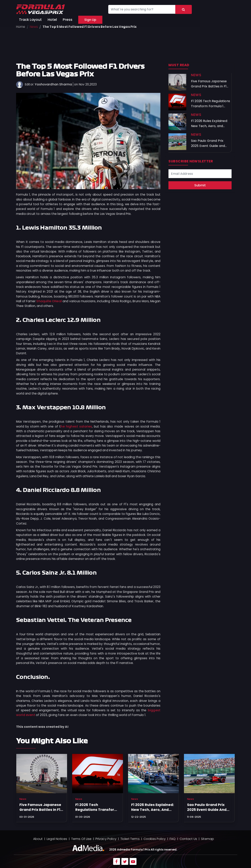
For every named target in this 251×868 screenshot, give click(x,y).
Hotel (52, 20)
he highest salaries (76, 426)
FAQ (173, 839)
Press (68, 20)
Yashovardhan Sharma (53, 84)
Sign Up (90, 20)
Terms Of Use (81, 839)
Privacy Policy (106, 839)
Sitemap (207, 839)
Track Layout (30, 20)
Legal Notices (57, 839)
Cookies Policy (155, 839)
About (38, 839)
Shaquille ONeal (49, 301)
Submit (200, 185)
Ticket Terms (130, 839)
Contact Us (188, 839)
